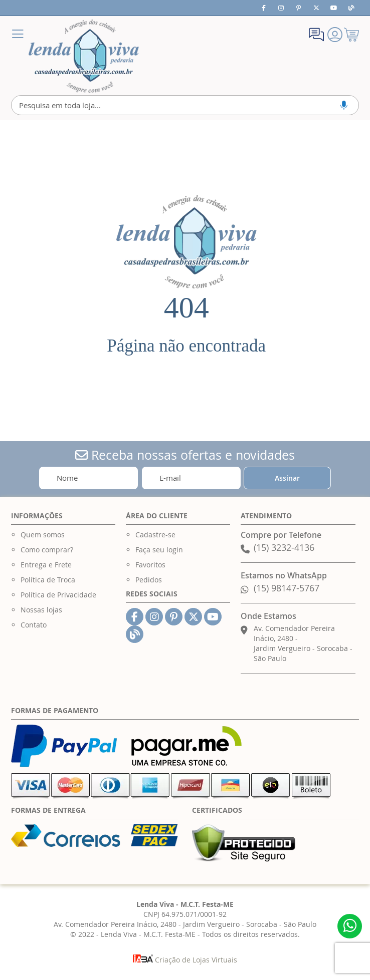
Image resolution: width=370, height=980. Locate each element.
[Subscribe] (288, 478)
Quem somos (43, 535)
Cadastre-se (155, 535)
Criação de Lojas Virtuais (185, 960)
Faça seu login (159, 550)
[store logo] (84, 56)
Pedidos (149, 580)
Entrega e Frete (46, 565)
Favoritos (150, 565)
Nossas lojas (41, 610)
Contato (34, 625)
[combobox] (185, 105)
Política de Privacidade (58, 595)
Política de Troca (48, 580)
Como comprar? (47, 550)
